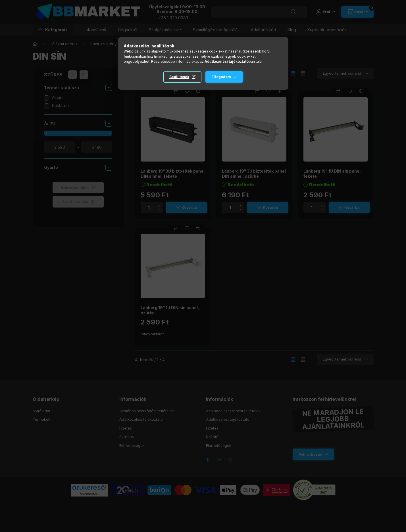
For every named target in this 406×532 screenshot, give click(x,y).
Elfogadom (221, 77)
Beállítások (179, 77)
